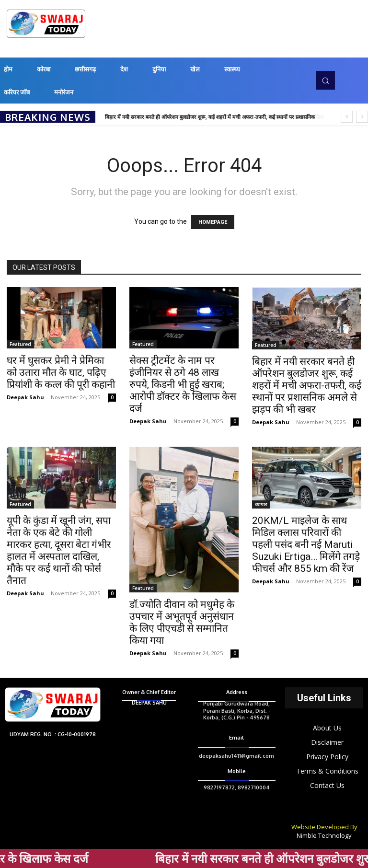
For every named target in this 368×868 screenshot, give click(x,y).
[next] (362, 117)
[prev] (347, 117)
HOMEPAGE (213, 222)
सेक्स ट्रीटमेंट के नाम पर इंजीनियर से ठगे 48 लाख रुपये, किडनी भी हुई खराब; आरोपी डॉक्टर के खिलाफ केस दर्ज (183, 384)
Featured (20, 344)
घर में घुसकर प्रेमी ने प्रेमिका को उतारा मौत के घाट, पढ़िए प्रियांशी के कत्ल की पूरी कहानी (61, 372)
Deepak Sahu (25, 397)
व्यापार (261, 504)
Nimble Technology (324, 835)
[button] (325, 80)
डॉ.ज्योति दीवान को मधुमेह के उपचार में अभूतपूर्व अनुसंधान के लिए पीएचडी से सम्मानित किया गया (182, 622)
